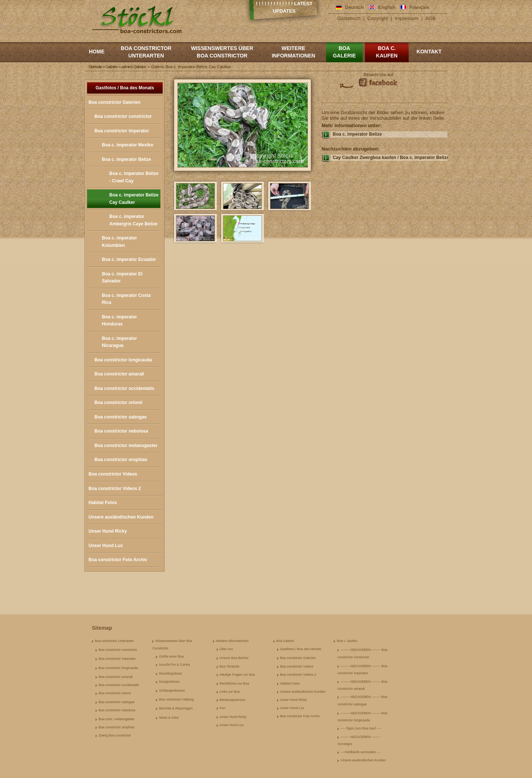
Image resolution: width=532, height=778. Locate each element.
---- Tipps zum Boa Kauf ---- (361, 728)
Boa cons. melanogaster (117, 719)
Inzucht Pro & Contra (174, 665)
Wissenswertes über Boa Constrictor (222, 52)
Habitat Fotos (103, 503)
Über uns (227, 649)
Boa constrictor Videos (113, 474)
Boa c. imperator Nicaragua (119, 342)
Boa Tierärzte (230, 666)
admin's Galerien (134, 67)
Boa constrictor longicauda (123, 360)
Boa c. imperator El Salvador (122, 278)
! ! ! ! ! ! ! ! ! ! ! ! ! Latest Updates (284, 7)
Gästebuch (349, 18)
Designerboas (169, 682)
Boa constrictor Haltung (176, 699)
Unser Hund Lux (106, 546)
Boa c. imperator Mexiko (128, 145)
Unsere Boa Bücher (234, 658)
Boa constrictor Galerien (114, 102)
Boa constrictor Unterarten (146, 52)
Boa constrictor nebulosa (121, 431)
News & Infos (169, 718)
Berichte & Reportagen (176, 708)
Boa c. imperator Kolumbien (119, 242)
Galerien (112, 67)
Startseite (95, 67)
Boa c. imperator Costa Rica (126, 299)
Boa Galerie (344, 52)
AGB (431, 18)
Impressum (407, 18)
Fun (223, 708)
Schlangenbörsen (172, 691)
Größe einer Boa (171, 656)
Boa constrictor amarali (119, 374)
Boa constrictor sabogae (121, 417)
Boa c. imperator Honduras (119, 321)
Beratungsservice (233, 700)
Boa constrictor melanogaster (126, 446)
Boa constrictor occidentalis (124, 388)
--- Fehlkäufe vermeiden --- (360, 752)
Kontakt (429, 52)
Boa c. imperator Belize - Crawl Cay (134, 177)
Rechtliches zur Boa (235, 683)
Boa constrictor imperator (122, 131)
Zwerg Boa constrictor (115, 735)
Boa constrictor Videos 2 (115, 489)
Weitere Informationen (293, 52)
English (387, 7)
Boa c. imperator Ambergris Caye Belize (133, 220)
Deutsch (354, 7)
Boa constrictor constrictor (123, 116)
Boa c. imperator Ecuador (129, 259)
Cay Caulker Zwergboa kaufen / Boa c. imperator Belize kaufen (390, 158)
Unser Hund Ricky (108, 531)
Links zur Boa (230, 692)
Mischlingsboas (170, 673)
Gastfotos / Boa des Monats (125, 88)
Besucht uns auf (378, 75)
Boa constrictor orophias (121, 460)
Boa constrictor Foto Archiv (118, 560)
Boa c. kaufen (387, 52)
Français (419, 7)
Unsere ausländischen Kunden (121, 517)
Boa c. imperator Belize (127, 159)
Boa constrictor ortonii (118, 403)
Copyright (378, 18)
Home (97, 52)
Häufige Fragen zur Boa (237, 675)
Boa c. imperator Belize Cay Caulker (134, 199)
